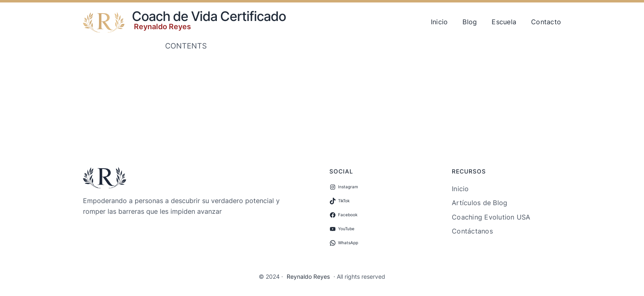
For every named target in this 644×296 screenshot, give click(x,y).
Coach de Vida (175, 16)
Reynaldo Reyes (162, 27)
